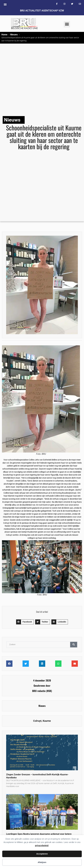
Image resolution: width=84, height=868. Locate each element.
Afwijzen (42, 862)
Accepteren (42, 854)
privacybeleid (42, 846)
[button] (5, 4)
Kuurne (47, 721)
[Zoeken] (74, 645)
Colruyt (37, 721)
